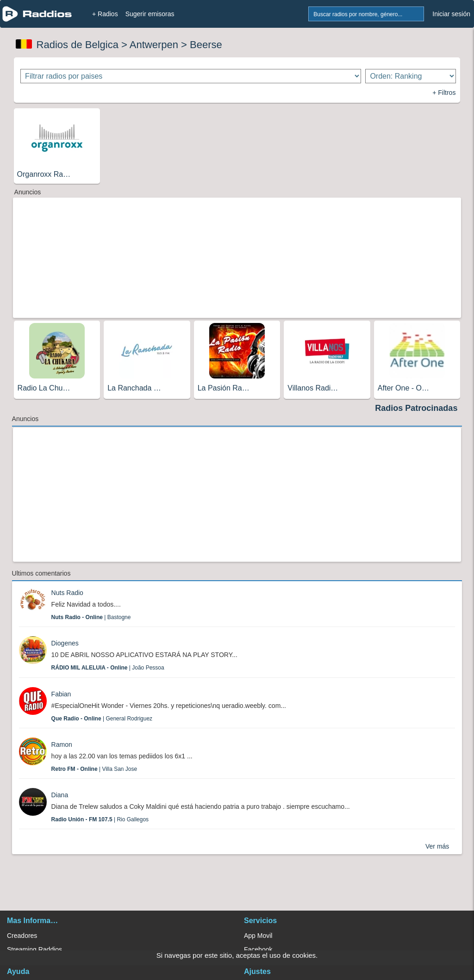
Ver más (437, 846)
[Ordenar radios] (411, 76)
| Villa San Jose (94, 769)
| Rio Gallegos (100, 819)
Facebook (258, 949)
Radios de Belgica (78, 45)
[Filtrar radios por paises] (191, 76)
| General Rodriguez (102, 719)
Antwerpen (154, 45)
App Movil (258, 936)
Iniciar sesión (451, 14)
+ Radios (105, 14)
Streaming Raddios (34, 949)
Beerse (206, 45)
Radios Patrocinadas (416, 408)
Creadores (22, 936)
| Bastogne (91, 617)
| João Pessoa (108, 668)
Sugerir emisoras (150, 14)
